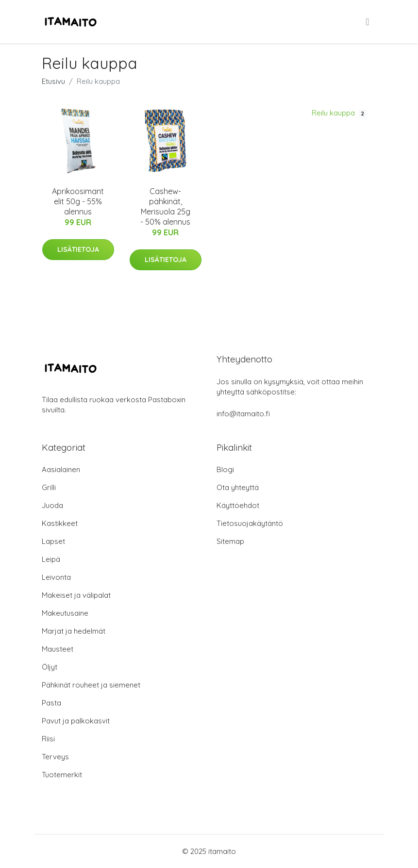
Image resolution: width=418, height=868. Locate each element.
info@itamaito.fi (243, 414)
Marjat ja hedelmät (74, 631)
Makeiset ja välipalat (76, 595)
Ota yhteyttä (238, 487)
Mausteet (58, 649)
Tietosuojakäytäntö (250, 523)
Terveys (55, 757)
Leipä (51, 559)
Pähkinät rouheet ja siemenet (91, 685)
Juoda (52, 505)
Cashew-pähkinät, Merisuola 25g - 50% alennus (165, 206)
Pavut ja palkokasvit (76, 721)
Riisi (48, 739)
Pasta (51, 703)
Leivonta (56, 577)
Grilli (49, 487)
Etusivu (53, 81)
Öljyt (50, 667)
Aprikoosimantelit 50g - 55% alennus (78, 201)
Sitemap (230, 541)
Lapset (53, 541)
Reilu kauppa (339, 113)
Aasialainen (61, 469)
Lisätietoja (78, 249)
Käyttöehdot (238, 505)
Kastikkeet (60, 523)
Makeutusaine (65, 613)
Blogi (225, 469)
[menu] (368, 22)
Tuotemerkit (62, 775)
